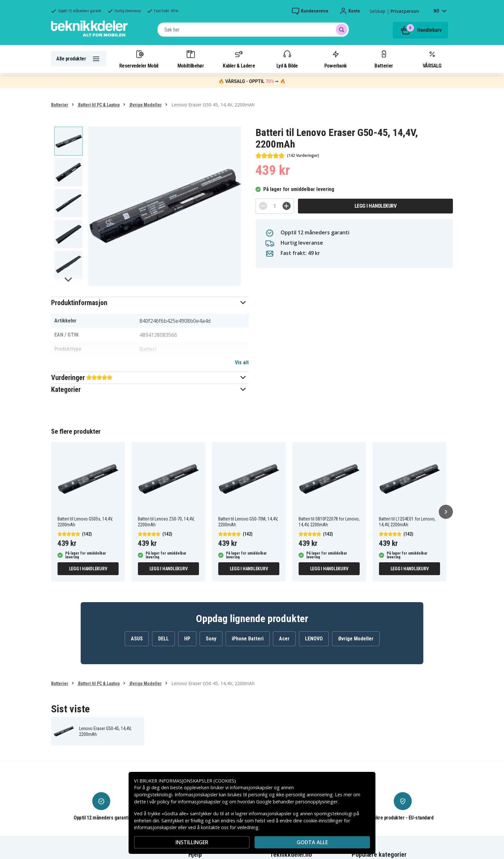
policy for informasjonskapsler (189, 802)
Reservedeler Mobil (139, 59)
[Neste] (446, 512)
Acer (284, 639)
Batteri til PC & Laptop (98, 105)
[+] (287, 206)
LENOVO (314, 639)
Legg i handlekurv (376, 206)
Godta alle (312, 842)
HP (187, 639)
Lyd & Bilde (287, 59)
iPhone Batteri (248, 639)
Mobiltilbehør (191, 59)
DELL (163, 639)
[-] (263, 206)
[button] (150, 303)
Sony (211, 639)
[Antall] (275, 206)
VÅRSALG (432, 59)
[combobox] (253, 30)
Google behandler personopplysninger (297, 802)
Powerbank (336, 59)
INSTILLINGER (192, 842)
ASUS (137, 639)
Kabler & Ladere (239, 59)
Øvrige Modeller (145, 105)
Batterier (384, 59)
